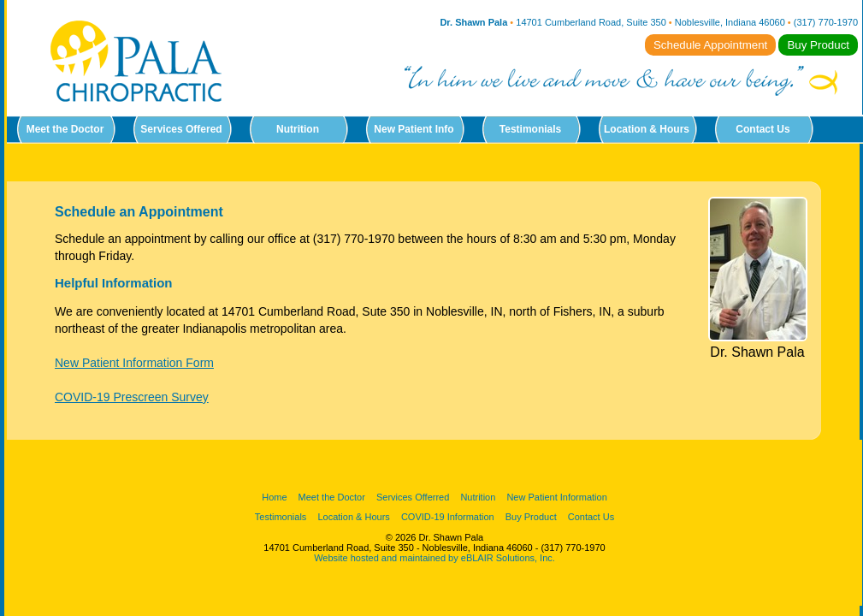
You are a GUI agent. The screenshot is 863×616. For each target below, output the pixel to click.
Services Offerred (413, 497)
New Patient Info (414, 129)
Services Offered (181, 129)
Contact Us (763, 129)
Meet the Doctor (65, 129)
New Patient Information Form (134, 363)
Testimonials (530, 129)
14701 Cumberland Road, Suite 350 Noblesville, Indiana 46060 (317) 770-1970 (687, 22)
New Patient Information (556, 497)
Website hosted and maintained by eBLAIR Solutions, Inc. (434, 558)
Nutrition (298, 129)
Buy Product (818, 45)
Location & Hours (647, 129)
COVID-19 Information (448, 517)
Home (274, 497)
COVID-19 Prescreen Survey (132, 397)
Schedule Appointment (710, 45)
